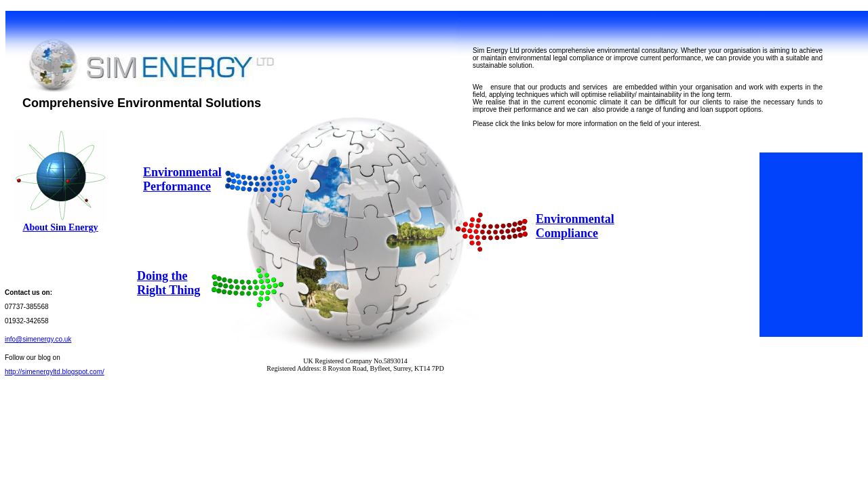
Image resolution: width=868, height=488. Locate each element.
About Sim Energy (60, 227)
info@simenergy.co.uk (38, 339)
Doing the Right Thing (169, 283)
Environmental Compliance (575, 226)
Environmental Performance (182, 179)
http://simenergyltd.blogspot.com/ (55, 372)
